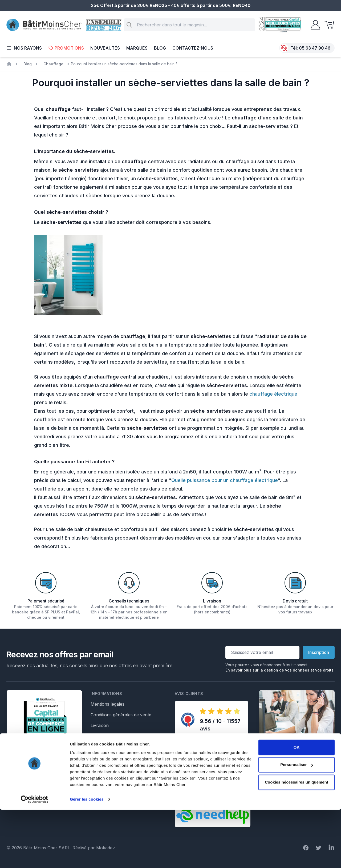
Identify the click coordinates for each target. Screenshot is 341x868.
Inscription (319, 652)
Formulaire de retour (112, 779)
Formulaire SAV (107, 768)
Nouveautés (105, 48)
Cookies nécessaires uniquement (297, 840)
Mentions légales (107, 704)
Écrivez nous (277, 781)
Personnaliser (297, 823)
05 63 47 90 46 (315, 48)
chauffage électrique (273, 394)
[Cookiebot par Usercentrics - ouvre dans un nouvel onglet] (34, 858)
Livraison (100, 725)
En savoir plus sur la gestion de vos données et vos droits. (280, 670)
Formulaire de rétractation (117, 757)
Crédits (98, 789)
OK (297, 805)
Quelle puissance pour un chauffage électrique (225, 480)
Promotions (66, 48)
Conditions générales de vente (121, 715)
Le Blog (98, 747)
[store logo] (44, 25)
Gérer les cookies (87, 857)
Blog (160, 48)
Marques (137, 48)
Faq (94, 736)
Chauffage (53, 64)
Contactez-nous (193, 48)
